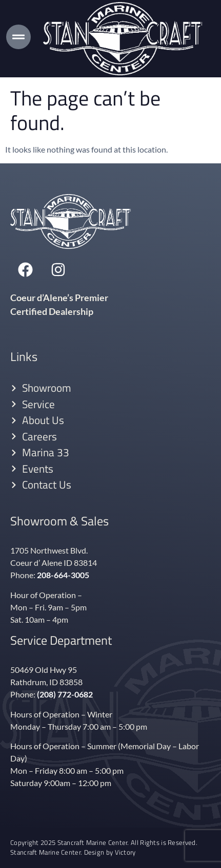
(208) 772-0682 (65, 694)
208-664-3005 (63, 575)
